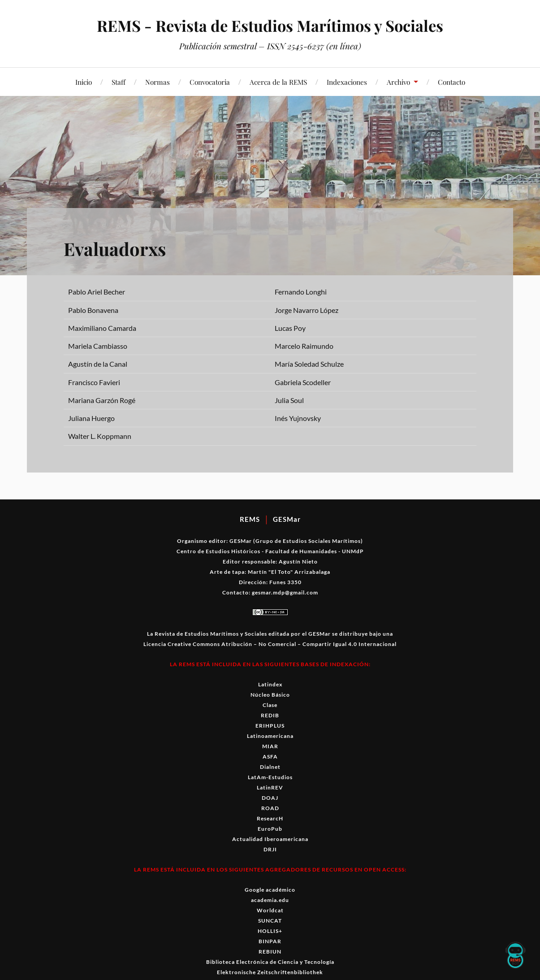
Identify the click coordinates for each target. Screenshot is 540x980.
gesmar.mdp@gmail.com (285, 592)
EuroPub (270, 829)
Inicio (84, 82)
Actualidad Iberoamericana (270, 839)
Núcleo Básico (270, 695)
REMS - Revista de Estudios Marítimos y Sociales (270, 25)
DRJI (270, 849)
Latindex (270, 684)
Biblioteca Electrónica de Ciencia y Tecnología (270, 962)
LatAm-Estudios (270, 777)
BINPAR (270, 941)
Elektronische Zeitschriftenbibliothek (270, 972)
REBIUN (270, 952)
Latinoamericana (270, 736)
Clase (270, 705)
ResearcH (270, 818)
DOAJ (270, 798)
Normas (158, 82)
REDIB (270, 715)
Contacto (451, 82)
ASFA (270, 757)
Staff (119, 82)
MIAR (270, 746)
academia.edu (270, 900)
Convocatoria (210, 82)
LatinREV (270, 787)
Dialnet (270, 767)
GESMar (287, 519)
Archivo (398, 82)
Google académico (270, 890)
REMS (250, 519)
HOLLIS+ (270, 931)
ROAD (270, 808)
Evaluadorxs (120, 248)
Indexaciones (347, 82)
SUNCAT (270, 921)
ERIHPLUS (270, 726)
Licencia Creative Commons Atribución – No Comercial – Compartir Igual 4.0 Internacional (270, 644)
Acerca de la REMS (278, 82)
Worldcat (270, 910)
